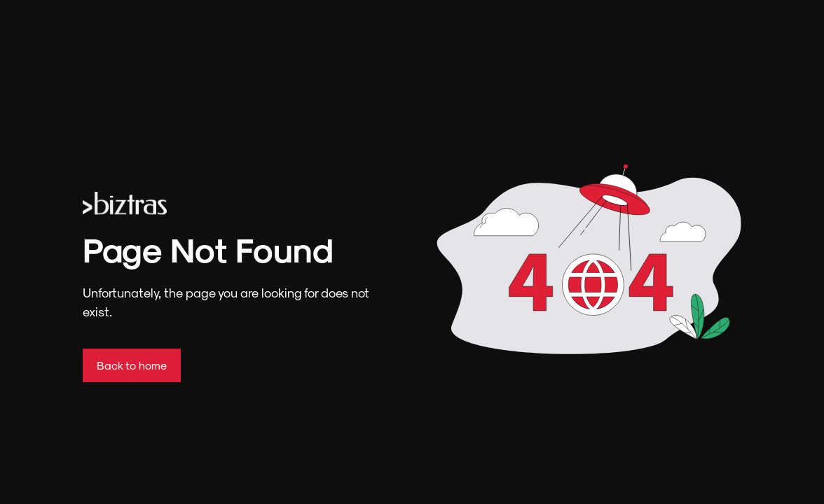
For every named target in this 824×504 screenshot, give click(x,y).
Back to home (132, 365)
